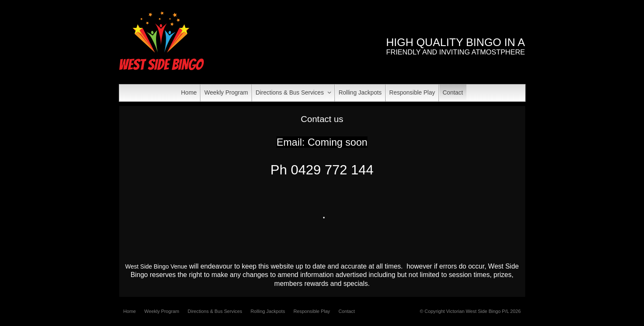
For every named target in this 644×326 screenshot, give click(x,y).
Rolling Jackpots (268, 311)
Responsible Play (312, 311)
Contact (347, 311)
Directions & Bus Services (215, 311)
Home (130, 311)
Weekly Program (162, 311)
